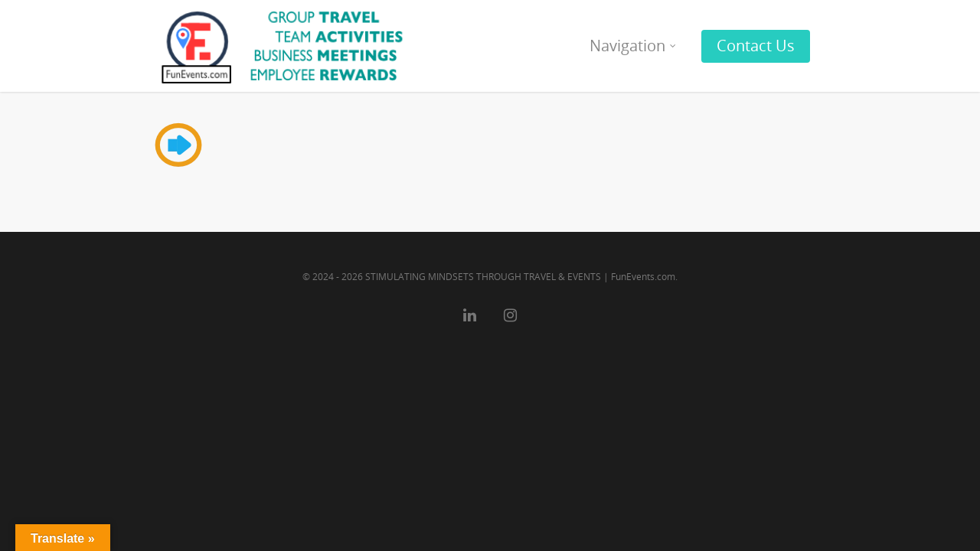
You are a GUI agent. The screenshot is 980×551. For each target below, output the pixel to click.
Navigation (634, 46)
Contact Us (756, 46)
